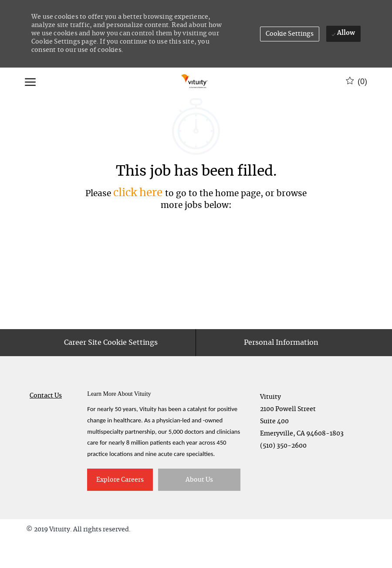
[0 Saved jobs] (357, 82)
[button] (290, 34)
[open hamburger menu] (30, 82)
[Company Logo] (195, 82)
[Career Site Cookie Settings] (111, 371)
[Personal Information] (281, 371)
